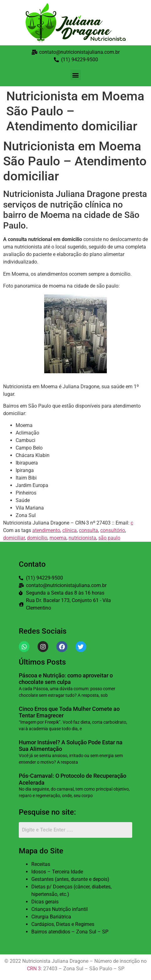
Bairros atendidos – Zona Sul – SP (70, 932)
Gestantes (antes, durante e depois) (70, 879)
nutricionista (82, 538)
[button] (76, 75)
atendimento (46, 530)
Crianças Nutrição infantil (60, 909)
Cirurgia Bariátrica (51, 917)
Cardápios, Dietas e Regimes (63, 924)
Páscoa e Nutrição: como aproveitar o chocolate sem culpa (66, 679)
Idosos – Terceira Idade (57, 872)
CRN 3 (34, 969)
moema (58, 538)
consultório (113, 530)
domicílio (37, 538)
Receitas (41, 864)
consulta (89, 530)
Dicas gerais (45, 902)
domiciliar (14, 538)
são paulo (109, 538)
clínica (70, 530)
